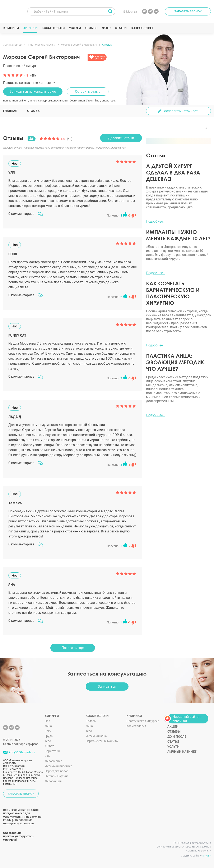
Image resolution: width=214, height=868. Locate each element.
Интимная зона (96, 736)
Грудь (49, 736)
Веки (48, 731)
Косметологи (53, 28)
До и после (177, 737)
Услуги (75, 28)
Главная (10, 111)
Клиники (11, 28)
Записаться (107, 687)
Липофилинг (53, 761)
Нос (47, 721)
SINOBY (207, 856)
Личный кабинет (182, 752)
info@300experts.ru (22, 752)
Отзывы (92, 28)
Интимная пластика (59, 766)
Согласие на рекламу (199, 851)
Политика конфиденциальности (192, 843)
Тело (48, 741)
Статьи (121, 28)
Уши (48, 756)
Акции (173, 727)
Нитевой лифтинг (56, 776)
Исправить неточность (182, 111)
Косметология (136, 726)
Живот (49, 746)
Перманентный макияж (102, 741)
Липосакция (53, 781)
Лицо (48, 726)
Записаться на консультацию (33, 92)
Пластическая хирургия (143, 721)
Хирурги (30, 28)
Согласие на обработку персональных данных (184, 847)
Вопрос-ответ (142, 28)
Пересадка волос (57, 771)
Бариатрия (52, 751)
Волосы (91, 721)
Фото (106, 28)
